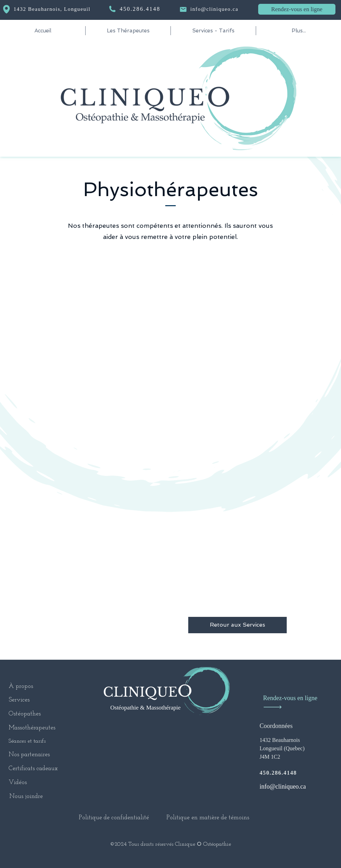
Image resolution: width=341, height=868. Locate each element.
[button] (128, 31)
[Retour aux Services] (237, 625)
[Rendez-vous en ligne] (297, 9)
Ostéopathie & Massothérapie (145, 708)
